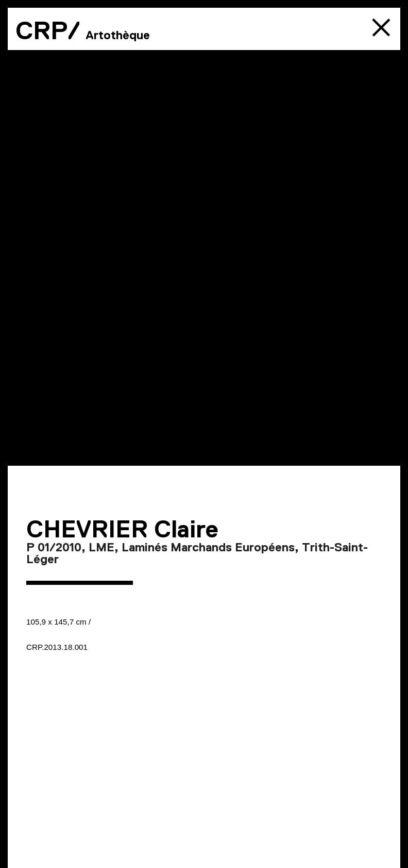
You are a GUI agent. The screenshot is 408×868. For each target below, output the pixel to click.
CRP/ (48, 30)
